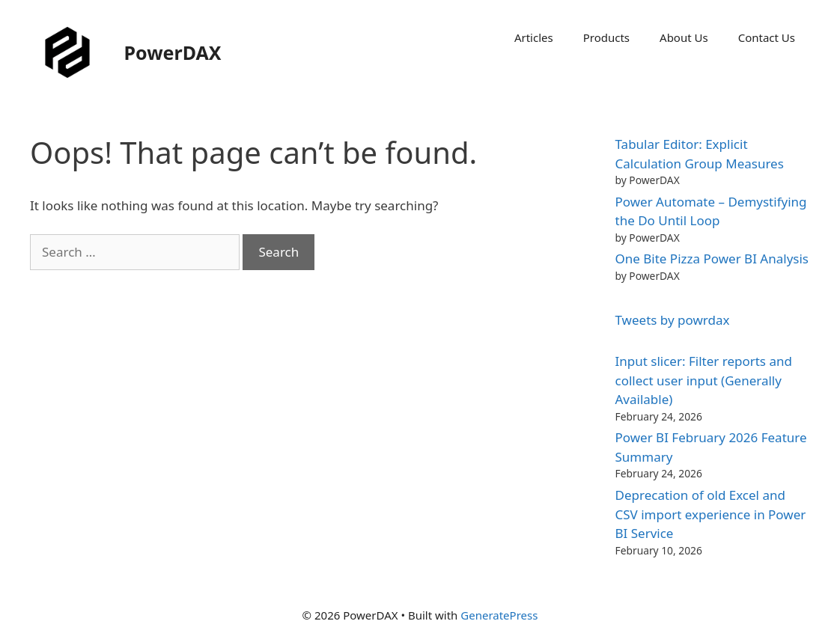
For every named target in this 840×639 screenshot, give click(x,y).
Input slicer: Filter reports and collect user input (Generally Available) (704, 380)
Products (606, 37)
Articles (534, 37)
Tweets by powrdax (673, 320)
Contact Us (767, 37)
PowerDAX (173, 52)
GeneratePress (499, 615)
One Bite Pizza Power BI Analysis (712, 259)
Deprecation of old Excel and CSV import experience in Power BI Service (711, 514)
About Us (684, 37)
